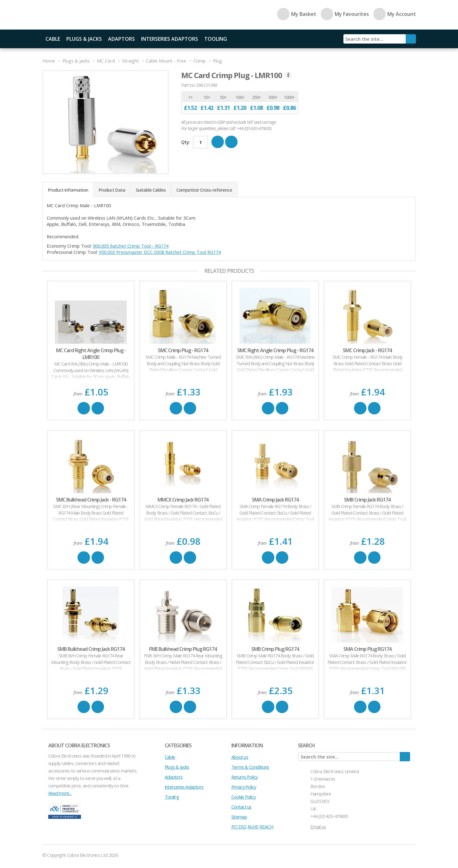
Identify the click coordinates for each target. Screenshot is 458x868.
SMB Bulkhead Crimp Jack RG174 (91, 649)
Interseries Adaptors (170, 39)
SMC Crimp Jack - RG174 (367, 350)
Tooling (216, 39)
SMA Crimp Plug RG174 (367, 649)
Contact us (241, 807)
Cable (53, 39)
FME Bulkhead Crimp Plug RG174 (183, 649)
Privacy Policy (244, 787)
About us (240, 757)
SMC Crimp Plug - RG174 (183, 350)
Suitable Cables (151, 190)
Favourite (98, 408)
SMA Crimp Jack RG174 (275, 500)
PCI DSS (239, 827)
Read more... (60, 793)
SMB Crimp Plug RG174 (275, 649)
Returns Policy (245, 777)
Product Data (112, 190)
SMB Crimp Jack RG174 (367, 500)
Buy (84, 408)
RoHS (253, 827)
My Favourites (345, 14)
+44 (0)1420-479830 (329, 816)
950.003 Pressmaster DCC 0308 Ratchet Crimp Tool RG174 (160, 252)
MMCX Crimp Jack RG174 (183, 500)
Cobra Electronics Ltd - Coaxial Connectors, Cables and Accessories (86, 15)
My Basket (297, 14)
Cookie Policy (243, 797)
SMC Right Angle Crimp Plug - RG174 (275, 350)
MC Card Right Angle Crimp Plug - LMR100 (91, 354)
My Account (395, 14)
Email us (318, 827)
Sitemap (239, 817)
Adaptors (121, 39)
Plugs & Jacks (84, 39)
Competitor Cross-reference (204, 190)
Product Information (68, 190)
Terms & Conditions (250, 767)
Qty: (185, 142)
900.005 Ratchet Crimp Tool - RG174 (131, 246)
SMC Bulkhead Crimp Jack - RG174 (91, 500)
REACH (266, 827)
